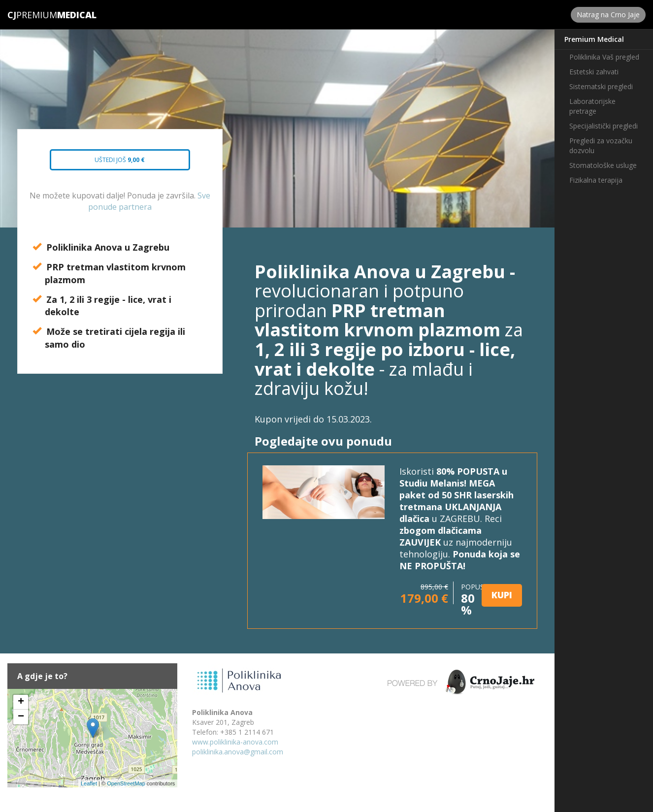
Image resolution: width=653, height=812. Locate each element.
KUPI (502, 595)
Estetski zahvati (594, 72)
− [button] (21, 717)
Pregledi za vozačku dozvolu (601, 146)
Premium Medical (594, 39)
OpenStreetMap (126, 783)
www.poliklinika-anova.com (235, 742)
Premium (32, 15)
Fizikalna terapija (596, 180)
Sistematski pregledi (601, 86)
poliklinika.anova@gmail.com (238, 752)
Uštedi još (111, 163)
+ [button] (21, 702)
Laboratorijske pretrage (592, 106)
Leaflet (89, 783)
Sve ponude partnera (149, 201)
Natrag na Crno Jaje (608, 15)
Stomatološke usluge (603, 165)
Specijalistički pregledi (604, 126)
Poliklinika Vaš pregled (604, 57)
